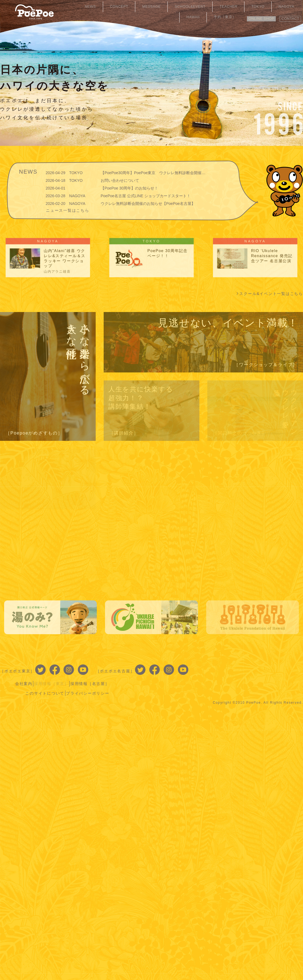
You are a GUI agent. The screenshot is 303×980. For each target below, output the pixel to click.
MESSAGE (127, 7)
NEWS (78, 7)
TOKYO (217, 7)
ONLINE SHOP (253, 16)
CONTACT (288, 16)
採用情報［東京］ (241, 666)
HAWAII (261, 7)
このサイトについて (234, 675)
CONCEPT (100, 7)
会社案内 (210, 666)
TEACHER (195, 7)
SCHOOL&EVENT (161, 7)
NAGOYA (239, 7)
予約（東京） (286, 7)
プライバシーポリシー (280, 675)
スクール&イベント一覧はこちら (271, 294)
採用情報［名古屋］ (282, 666)
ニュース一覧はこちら (68, 210)
